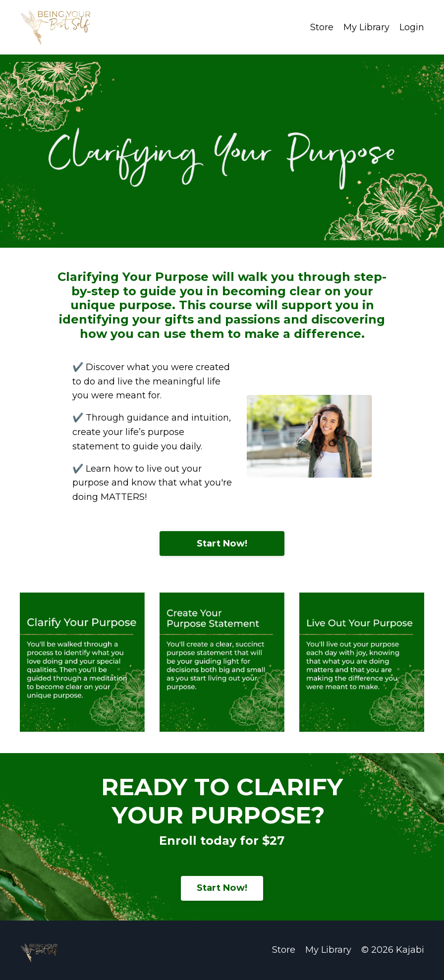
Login (412, 27)
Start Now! (222, 544)
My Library (366, 27)
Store (322, 27)
